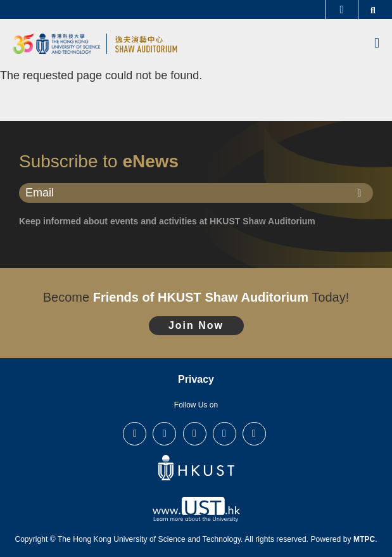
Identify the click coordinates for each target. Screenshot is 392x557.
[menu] (377, 44)
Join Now (196, 325)
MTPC (364, 539)
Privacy (196, 379)
